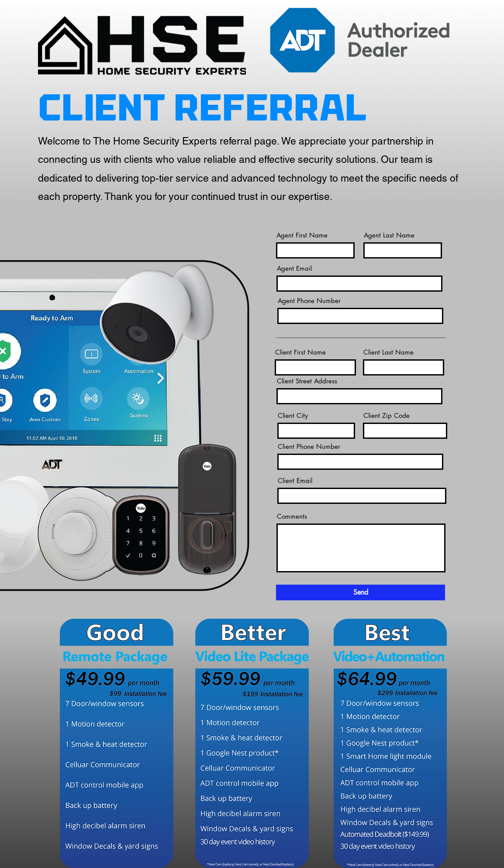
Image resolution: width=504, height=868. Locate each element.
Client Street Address (307, 381)
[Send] (361, 592)
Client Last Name (388, 352)
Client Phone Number (309, 446)
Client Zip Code (387, 415)
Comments (292, 516)
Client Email (295, 480)
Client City (293, 415)
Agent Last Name (389, 235)
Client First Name (300, 352)
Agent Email (294, 268)
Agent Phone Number (309, 301)
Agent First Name (302, 235)
